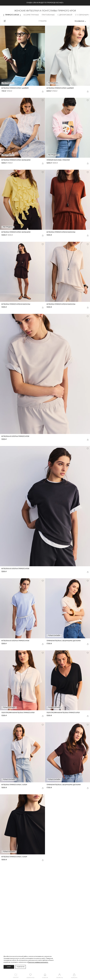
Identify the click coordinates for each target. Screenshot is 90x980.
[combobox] (81, 21)
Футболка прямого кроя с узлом (14, 785)
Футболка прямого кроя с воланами (16, 160)
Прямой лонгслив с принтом (58, 160)
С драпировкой (65, 15)
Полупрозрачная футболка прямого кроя (18, 713)
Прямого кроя (12, 15)
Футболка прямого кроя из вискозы (61, 232)
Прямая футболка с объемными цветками (64, 641)
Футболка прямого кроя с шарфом (15, 88)
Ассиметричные (31, 15)
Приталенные (48, 15)
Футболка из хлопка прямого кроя (15, 436)
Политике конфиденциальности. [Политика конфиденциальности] (38, 962)
